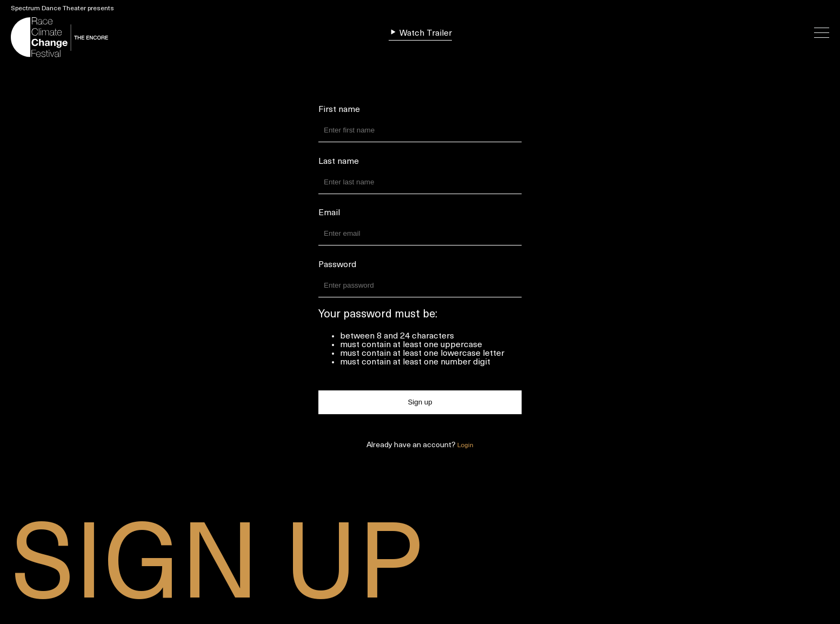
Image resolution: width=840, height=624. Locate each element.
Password (337, 265)
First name (339, 110)
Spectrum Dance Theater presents (62, 9)
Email (329, 213)
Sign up (420, 402)
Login (465, 446)
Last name (339, 162)
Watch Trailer (420, 33)
